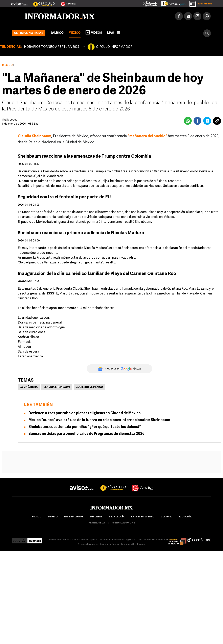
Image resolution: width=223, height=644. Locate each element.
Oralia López (10, 120)
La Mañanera (29, 387)
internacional (74, 517)
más (114, 33)
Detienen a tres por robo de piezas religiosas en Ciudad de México (85, 413)
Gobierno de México (89, 387)
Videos (94, 32)
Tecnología (117, 517)
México (75, 33)
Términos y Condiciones (133, 544)
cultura (166, 517)
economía (185, 517)
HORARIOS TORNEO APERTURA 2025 (52, 47)
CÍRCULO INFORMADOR (114, 47)
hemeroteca (97, 523)
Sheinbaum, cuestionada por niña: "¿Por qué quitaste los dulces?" (85, 427)
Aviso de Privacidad (88, 544)
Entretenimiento (143, 517)
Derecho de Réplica (109, 544)
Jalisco (57, 33)
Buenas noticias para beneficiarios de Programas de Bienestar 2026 (86, 434)
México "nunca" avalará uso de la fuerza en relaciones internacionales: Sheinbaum (99, 420)
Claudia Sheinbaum (57, 387)
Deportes (96, 517)
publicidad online (123, 523)
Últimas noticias (29, 33)
